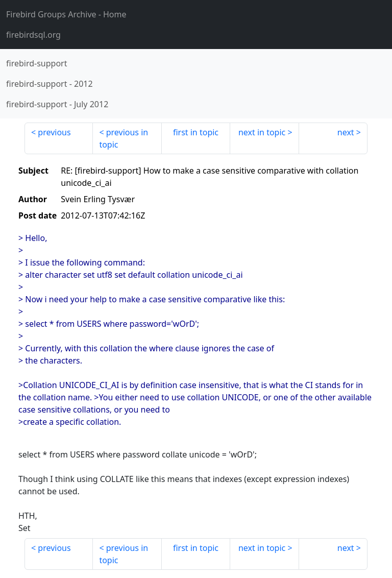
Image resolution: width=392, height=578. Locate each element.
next (346, 132)
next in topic (262, 132)
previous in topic (124, 138)
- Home (66, 14)
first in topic (196, 132)
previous (54, 132)
